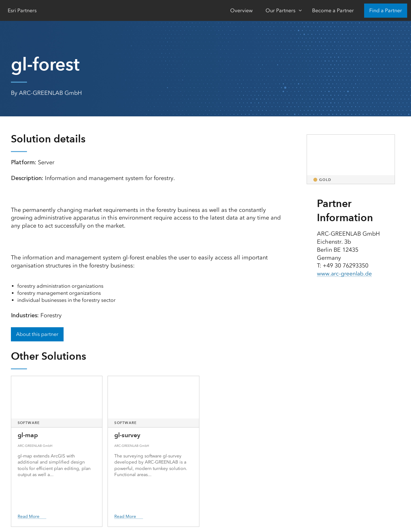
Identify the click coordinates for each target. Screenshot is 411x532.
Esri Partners (22, 10)
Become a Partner (333, 10)
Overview (241, 10)
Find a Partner (386, 10)
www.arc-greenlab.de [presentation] (345, 274)
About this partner (37, 334)
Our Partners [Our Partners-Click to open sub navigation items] (280, 10)
